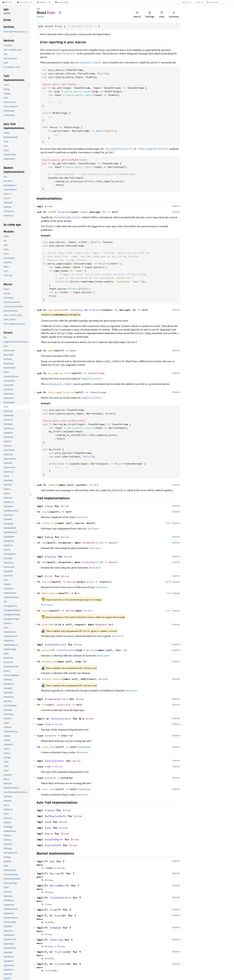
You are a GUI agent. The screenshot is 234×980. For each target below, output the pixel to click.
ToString (56, 940)
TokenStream (96, 373)
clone (46, 512)
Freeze (50, 810)
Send (48, 822)
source (46, 582)
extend (46, 650)
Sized (61, 868)
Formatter (89, 543)
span (51, 350)
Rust (198, 2)
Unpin (49, 834)
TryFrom (60, 952)
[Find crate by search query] (221, 2)
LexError (60, 699)
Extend (50, 645)
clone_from (49, 523)
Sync (48, 828)
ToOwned (55, 928)
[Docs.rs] (7, 2)
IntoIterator (66, 650)
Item (48, 724)
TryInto (60, 964)
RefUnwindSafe (55, 816)
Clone (49, 506)
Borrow (55, 873)
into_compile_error (61, 392)
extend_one (49, 661)
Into (58, 916)
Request (101, 624)
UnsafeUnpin (54, 839)
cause (46, 611)
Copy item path (60, 13)
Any (52, 861)
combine (53, 485)
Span (84, 212)
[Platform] (44, 2)
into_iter (49, 747)
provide (47, 624)
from (45, 705)
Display (63, 212)
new (50, 212)
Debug (49, 537)
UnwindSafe (53, 845)
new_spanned (56, 310)
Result (113, 543)
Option (72, 582)
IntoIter (51, 736)
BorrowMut (57, 886)
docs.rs (185, 2)
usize (102, 679)
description (50, 593)
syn (38, 8)
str (78, 593)
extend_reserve (52, 679)
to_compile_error (60, 373)
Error (49, 206)
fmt (44, 543)
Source (40, 17)
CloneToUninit (60, 898)
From (48, 699)
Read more (82, 517)
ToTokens (76, 310)
